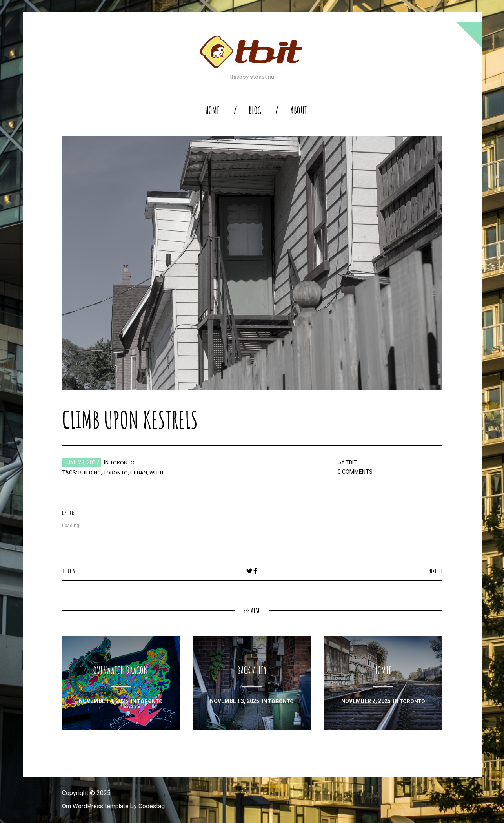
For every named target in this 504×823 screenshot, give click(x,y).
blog (255, 110)
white (160, 473)
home (212, 110)
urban (140, 473)
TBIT (352, 462)
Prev (72, 571)
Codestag (153, 806)
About (299, 110)
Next (432, 571)
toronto (123, 462)
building (90, 473)
